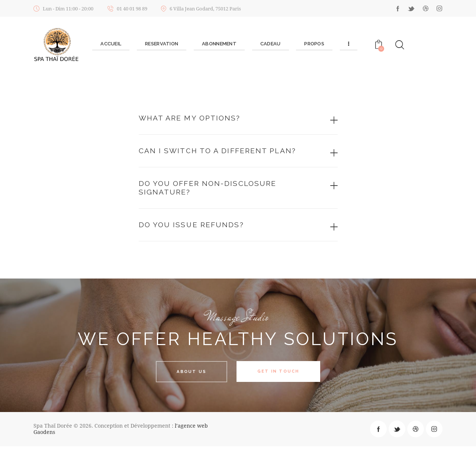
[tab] (238, 120)
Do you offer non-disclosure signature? (228, 208)
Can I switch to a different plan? (221, 161)
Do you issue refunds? (206, 250)
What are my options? (205, 119)
